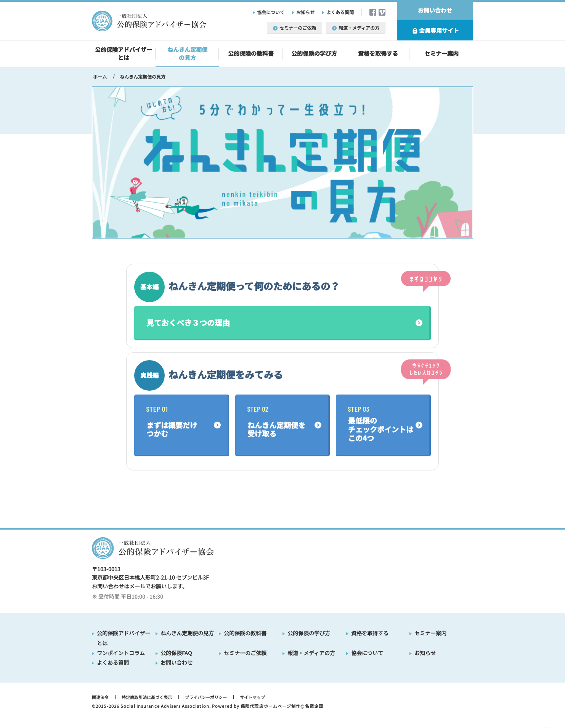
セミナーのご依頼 (295, 28)
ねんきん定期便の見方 (187, 53)
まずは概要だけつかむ (172, 423)
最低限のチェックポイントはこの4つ (381, 425)
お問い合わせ (435, 10)
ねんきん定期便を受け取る (276, 423)
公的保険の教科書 (251, 53)
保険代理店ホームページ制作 (270, 706)
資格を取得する (378, 53)
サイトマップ (252, 697)
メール (137, 586)
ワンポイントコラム (121, 653)
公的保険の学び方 (314, 53)
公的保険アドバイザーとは (124, 53)
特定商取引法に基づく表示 (147, 697)
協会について (271, 12)
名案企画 (314, 706)
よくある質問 (340, 12)
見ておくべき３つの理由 (188, 323)
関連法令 (100, 697)
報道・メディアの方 (356, 28)
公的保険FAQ (176, 653)
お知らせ (305, 12)
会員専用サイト (435, 31)
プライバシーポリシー (206, 697)
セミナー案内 (441, 53)
